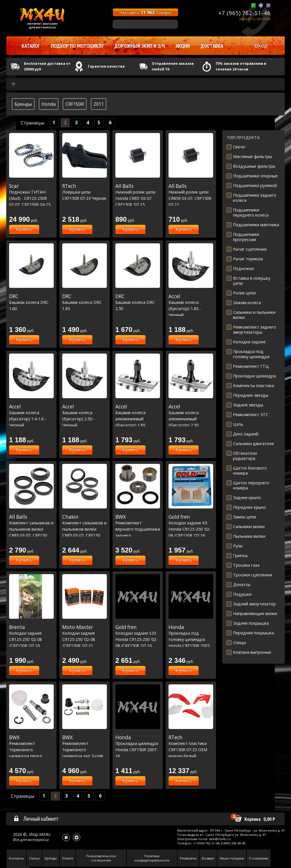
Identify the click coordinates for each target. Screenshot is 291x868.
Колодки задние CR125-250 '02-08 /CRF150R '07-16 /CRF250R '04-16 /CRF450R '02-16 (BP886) (31, 645)
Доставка (212, 46)
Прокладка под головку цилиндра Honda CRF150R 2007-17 (191, 639)
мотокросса (38, 840)
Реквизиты (188, 858)
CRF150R (75, 104)
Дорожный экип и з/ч (140, 46)
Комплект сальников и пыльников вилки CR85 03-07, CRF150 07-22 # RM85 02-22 (31, 529)
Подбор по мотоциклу (77, 46)
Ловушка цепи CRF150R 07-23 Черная (85, 192)
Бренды (23, 104)
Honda (49, 104)
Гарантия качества (106, 66)
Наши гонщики (232, 858)
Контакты (16, 858)
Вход (261, 45)
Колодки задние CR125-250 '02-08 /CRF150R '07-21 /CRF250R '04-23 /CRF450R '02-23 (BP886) (85, 645)
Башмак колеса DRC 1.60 (31, 302)
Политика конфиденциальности (152, 858)
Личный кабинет (36, 819)
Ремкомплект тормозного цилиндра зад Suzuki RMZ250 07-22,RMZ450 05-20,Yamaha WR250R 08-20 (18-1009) (85, 756)
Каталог (31, 46)
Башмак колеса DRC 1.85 (85, 302)
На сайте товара (146, 12)
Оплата (67, 858)
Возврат (208, 858)
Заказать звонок (255, 19)
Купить (24, 229)
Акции (183, 46)
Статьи (34, 858)
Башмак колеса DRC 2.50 (138, 302)
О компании (259, 858)
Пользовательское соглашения (101, 858)
